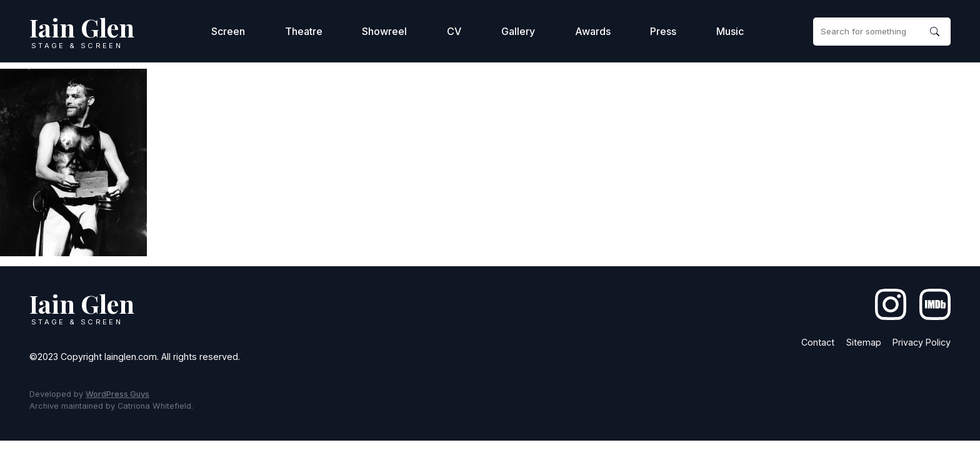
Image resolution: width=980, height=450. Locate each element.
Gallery (518, 31)
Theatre (304, 31)
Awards (593, 31)
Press (663, 31)
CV (454, 31)
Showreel (384, 31)
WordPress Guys (117, 394)
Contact (818, 342)
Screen (228, 31)
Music (730, 31)
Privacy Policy (922, 342)
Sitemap (864, 342)
